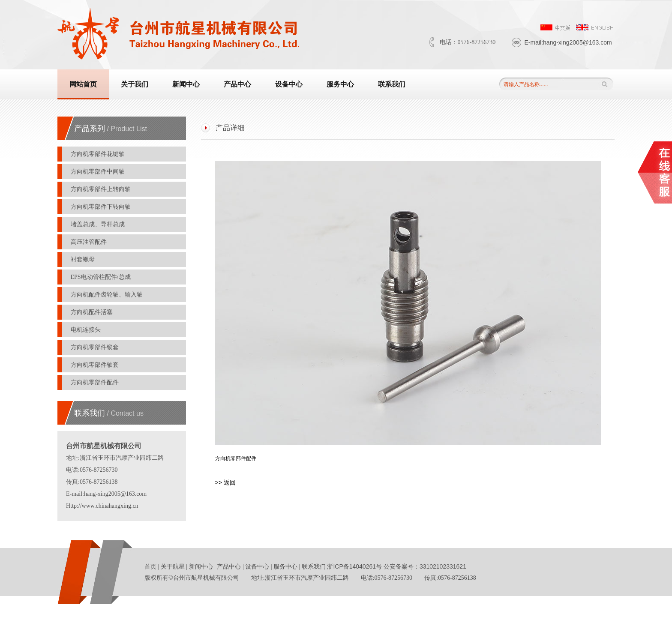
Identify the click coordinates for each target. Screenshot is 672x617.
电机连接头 (87, 330)
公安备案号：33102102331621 (425, 566)
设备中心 (289, 84)
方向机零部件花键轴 (99, 154)
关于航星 (173, 567)
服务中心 (340, 84)
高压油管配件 (90, 242)
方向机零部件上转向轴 (102, 189)
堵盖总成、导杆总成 (99, 224)
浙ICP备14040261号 (355, 566)
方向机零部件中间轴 (99, 172)
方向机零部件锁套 (96, 347)
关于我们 (135, 84)
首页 (150, 567)
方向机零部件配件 (96, 382)
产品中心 (237, 84)
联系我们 (392, 84)
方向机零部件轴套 (96, 365)
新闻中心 (186, 84)
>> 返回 (225, 482)
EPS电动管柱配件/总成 (102, 277)
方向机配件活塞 (93, 312)
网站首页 (83, 84)
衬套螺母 (84, 259)
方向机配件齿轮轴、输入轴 (108, 295)
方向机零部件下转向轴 (102, 207)
